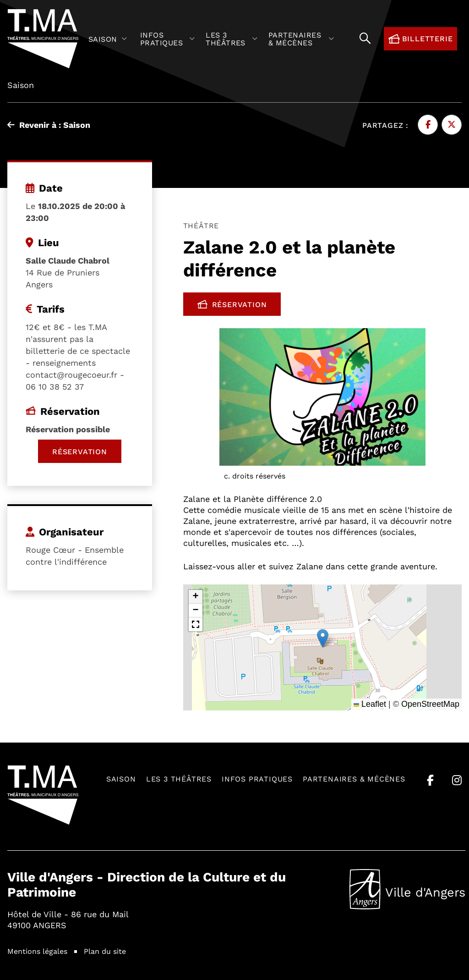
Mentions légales (37, 951)
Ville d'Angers (407, 889)
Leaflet (370, 704)
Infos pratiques (257, 779)
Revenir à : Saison (49, 125)
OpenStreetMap (430, 704)
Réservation (239, 306)
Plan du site (105, 951)
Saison (121, 779)
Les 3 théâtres (179, 779)
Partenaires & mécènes (354, 779)
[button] (323, 638)
